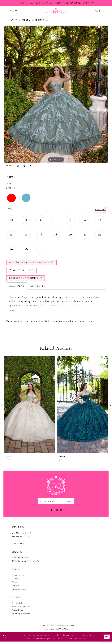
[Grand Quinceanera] (56, 11)
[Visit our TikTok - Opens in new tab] (61, 512)
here (84, 641)
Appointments (18, 578)
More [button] (13, 312)
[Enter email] (56, 504)
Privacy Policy (18, 606)
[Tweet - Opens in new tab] (18, 166)
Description (17, 288)
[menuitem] (8, 11)
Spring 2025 (42, 21)
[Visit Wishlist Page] (12, 11)
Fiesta (26, 21)
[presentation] (29, 406)
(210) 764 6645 (18, 546)
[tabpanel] (56, 94)
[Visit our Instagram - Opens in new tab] (56, 512)
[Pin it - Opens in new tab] (24, 166)
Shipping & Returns (21, 616)
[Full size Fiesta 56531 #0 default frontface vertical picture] (56, 94)
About (15, 585)
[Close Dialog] (4, 639)
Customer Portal (19, 592)
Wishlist (15, 581)
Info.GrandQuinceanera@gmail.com (56, 628)
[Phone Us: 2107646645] (96, 11)
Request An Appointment (27, 280)
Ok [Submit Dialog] (107, 639)
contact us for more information (76, 323)
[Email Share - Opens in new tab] (30, 166)
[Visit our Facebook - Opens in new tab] (51, 512)
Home (13, 21)
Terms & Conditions (21, 609)
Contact (15, 588)
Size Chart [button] (99, 210)
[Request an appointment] (16, 11)
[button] (8, 11)
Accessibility (17, 613)
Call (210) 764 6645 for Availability (33, 263)
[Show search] (100, 11)
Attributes (37, 288)
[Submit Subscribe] (70, 504)
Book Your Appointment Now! (76, 3)
